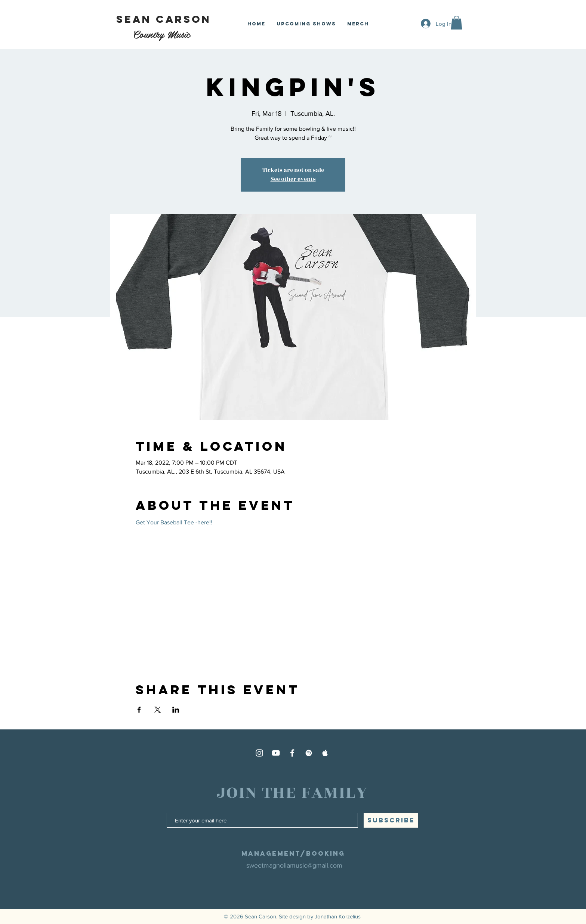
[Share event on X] (158, 710)
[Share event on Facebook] (139, 710)
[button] (457, 23)
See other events (293, 179)
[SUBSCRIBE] (391, 820)
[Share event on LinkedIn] (176, 710)
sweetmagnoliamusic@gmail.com (294, 865)
